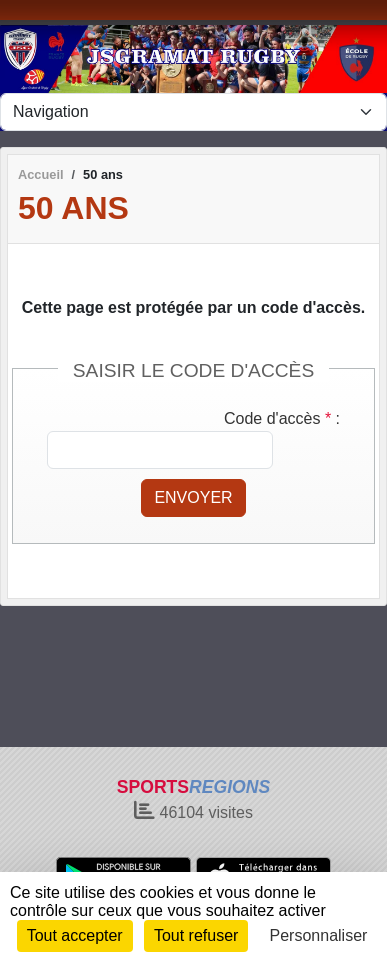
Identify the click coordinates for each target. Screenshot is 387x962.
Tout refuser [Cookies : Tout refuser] (196, 935)
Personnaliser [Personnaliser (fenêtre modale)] (319, 935)
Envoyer (193, 497)
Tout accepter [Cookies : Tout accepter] (75, 935)
